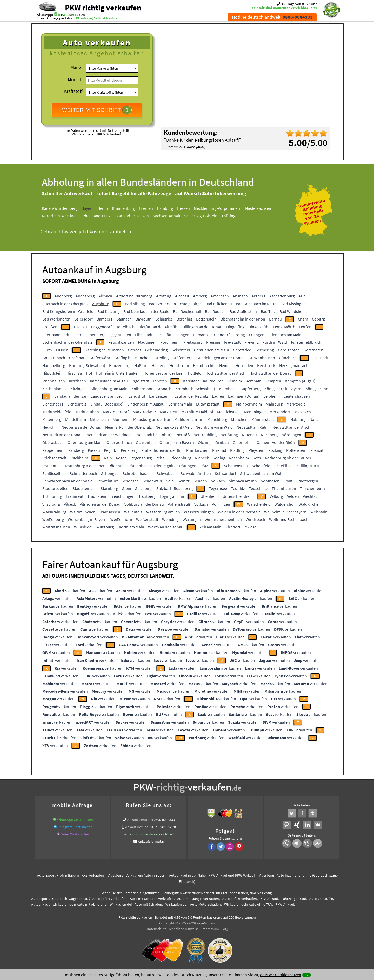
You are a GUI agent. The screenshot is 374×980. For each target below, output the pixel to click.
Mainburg (274, 404)
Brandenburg (124, 208)
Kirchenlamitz (54, 389)
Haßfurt (141, 365)
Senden (200, 481)
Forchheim (170, 342)
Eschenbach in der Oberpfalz (67, 342)
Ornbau (222, 442)
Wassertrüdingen (199, 512)
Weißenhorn (121, 519)
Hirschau (74, 373)
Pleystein (256, 450)
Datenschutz (156, 929)
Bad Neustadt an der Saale (146, 311)
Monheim (121, 419)
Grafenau (77, 358)
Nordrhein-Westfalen (60, 216)
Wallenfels (133, 512)
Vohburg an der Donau (144, 504)
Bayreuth (143, 319)
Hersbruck (266, 365)
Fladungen (147, 342)
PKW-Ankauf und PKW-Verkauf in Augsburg (241, 875)
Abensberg (85, 296)
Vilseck (70, 504)
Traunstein (97, 496)
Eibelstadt (144, 335)
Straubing (144, 488)
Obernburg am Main (85, 442)
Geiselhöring (156, 350)
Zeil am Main (211, 527)
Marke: (77, 67)
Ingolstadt (141, 381)
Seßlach (218, 481)
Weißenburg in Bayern (87, 519)
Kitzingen (79, 389)
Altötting (164, 296)
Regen (121, 458)
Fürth (47, 350)
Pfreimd (219, 450)
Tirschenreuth (312, 488)
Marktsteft (169, 412)
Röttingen (188, 466)
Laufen (218, 396)
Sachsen (141, 216)
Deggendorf (101, 327)
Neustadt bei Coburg (155, 435)
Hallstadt (320, 358)
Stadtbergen (307, 481)
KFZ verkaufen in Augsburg (102, 875)
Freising (213, 342)
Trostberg (147, 496)
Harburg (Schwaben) (87, 365)
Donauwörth (284, 327)
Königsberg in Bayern (283, 389)
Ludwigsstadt (208, 404)
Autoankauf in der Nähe (187, 875)
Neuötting (229, 435)
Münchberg (217, 419)
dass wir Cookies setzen (281, 975)
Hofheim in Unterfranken (118, 373)
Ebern (78, 335)
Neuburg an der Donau (81, 427)
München (239, 419)
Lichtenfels (77, 404)
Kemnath (254, 381)
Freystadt (232, 342)
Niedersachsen (258, 208)
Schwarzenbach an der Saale (67, 481)
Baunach (124, 319)
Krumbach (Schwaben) (195, 389)
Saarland (122, 216)
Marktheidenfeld (57, 412)
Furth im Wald (275, 342)
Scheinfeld (261, 466)
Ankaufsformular (151, 841)
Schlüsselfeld (54, 473)
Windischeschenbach (223, 519)
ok (307, 975)
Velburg (276, 496)
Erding (239, 335)
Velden (293, 496)
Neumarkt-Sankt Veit (174, 427)
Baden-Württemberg (60, 208)
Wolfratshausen (56, 527)
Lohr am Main (180, 404)
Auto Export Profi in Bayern (58, 875)
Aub (302, 296)
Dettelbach (125, 327)
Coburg (318, 319)
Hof (89, 373)
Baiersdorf (84, 319)
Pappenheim (53, 450)
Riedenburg (181, 458)
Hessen (183, 208)
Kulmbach (228, 389)
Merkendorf (280, 412)
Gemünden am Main (212, 350)
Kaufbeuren (213, 381)
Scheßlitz (282, 466)
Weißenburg (53, 519)
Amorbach (220, 296)
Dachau (80, 327)
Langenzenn (160, 396)
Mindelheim (76, 419)
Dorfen (305, 327)
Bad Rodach (215, 311)
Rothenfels (52, 466)
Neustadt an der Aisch (291, 427)
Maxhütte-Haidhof (197, 412)
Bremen (146, 208)
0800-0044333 (164, 820)
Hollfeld (195, 373)
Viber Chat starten (75, 834)
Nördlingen (291, 435)
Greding (162, 358)
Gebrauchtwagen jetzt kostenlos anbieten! (87, 231)
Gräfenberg (182, 358)
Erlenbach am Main (285, 335)
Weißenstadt (147, 519)
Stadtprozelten (55, 488)
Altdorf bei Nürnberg (134, 296)
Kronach (164, 389)
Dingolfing (235, 327)
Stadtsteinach (85, 488)
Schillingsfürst (307, 466)
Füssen (62, 350)
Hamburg (165, 208)
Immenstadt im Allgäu (109, 381)
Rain (108, 458)
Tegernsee (218, 488)
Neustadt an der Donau (62, 435)
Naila (314, 419)
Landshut (137, 396)
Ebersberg (96, 335)
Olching (205, 442)
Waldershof (285, 504)
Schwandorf (225, 473)
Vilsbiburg (51, 504)
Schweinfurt (107, 481)
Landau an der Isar (71, 396)
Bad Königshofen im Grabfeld (68, 311)
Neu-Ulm (50, 427)
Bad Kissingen (293, 304)
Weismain (319, 512)
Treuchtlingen (122, 496)
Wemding (170, 519)
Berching (184, 319)
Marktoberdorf (116, 412)
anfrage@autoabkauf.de (99, 18)
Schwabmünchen (196, 473)
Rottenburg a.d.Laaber (85, 466)
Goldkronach (54, 358)
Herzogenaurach (294, 365)
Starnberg (109, 488)
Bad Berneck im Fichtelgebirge (175, 304)
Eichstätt (164, 335)
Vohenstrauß (179, 504)
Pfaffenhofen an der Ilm (162, 450)
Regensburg (141, 458)
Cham (303, 319)
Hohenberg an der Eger (164, 373)
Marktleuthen (87, 412)
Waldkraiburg (54, 512)
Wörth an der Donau (166, 527)
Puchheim (79, 458)
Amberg (200, 296)
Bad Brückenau (219, 304)
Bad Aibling (135, 304)
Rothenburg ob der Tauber (288, 458)
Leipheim (272, 396)
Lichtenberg (53, 404)
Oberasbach (53, 442)
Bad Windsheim (293, 311)
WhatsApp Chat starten (75, 820)
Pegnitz (110, 450)
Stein (127, 488)
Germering (265, 350)
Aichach (105, 296)
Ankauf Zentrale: (140, 820)
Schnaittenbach (83, 473)
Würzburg (105, 527)
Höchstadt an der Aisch (225, 373)
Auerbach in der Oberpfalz (65, 304)
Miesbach (303, 412)
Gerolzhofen (289, 350)
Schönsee (130, 481)
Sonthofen (270, 481)
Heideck (159, 365)
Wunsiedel (83, 527)
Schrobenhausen (138, 473)
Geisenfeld (181, 350)
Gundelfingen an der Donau (221, 358)
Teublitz (238, 488)
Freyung (252, 342)
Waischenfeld (259, 504)
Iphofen (160, 381)
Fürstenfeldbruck (306, 342)
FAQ (225, 929)
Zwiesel (251, 527)
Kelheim (235, 381)
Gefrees (135, 350)
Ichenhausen (54, 381)
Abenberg (63, 296)
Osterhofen (243, 442)
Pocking (275, 450)
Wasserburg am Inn (163, 512)
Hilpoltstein (52, 373)
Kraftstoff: (74, 91)
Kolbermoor (142, 389)
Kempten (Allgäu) (300, 381)
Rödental (116, 466)
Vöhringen (221, 504)
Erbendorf (221, 335)
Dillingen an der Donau (202, 327)
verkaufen (70, 591)
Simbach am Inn (243, 481)
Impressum (210, 929)
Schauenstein (236, 466)
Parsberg (76, 450)
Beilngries (164, 319)
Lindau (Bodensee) (107, 404)
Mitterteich (99, 419)
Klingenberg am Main (109, 389)
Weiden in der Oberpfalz (239, 512)
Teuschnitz (258, 488)
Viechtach (311, 496)
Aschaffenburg (282, 296)
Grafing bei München (132, 358)
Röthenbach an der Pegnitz (152, 466)
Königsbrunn (317, 389)
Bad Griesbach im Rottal (257, 304)
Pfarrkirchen (197, 450)
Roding (219, 458)
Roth (257, 458)
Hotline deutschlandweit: (272, 17)
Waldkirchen (310, 504)
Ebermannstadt (56, 335)
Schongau (110, 473)
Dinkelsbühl (259, 327)
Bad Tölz (268, 311)
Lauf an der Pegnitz (191, 396)
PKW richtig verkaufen (103, 8)
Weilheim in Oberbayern (285, 512)
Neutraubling (205, 435)
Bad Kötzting (108, 311)
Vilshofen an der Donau (100, 504)
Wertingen (192, 519)
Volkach (201, 504)
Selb (170, 481)
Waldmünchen (83, 512)
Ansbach (240, 296)
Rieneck (202, 458)
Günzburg (288, 358)
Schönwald (152, 481)
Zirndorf (233, 527)
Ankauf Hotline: (137, 827)
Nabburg (298, 419)
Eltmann (201, 335)
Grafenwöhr (100, 358)
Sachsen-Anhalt (166, 216)
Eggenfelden (120, 335)
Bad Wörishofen (56, 319)
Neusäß (183, 435)
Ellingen (182, 335)
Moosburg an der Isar (152, 419)
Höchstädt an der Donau (271, 373)
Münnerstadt (263, 419)
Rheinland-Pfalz (96, 216)
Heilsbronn (179, 365)
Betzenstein (206, 319)
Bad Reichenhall (187, 311)
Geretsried (242, 350)
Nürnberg (269, 435)
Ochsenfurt (146, 442)
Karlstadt (191, 381)
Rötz (204, 466)
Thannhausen (284, 488)
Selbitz (184, 481)
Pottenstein (296, 450)
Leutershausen (297, 396)
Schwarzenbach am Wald (262, 473)
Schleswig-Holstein (201, 216)
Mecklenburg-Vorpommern (218, 208)
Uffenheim (210, 496)
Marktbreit (296, 404)
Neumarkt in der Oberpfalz (128, 427)
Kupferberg (251, 389)
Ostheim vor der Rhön (276, 442)
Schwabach (167, 473)
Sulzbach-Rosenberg (175, 488)
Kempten (273, 381)
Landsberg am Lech (108, 396)
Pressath (318, 450)
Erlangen (257, 335)
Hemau (225, 365)
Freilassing (193, 342)
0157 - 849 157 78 (71, 15)
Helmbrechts (204, 365)
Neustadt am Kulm (253, 427)
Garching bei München (104, 350)
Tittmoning (52, 496)
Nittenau (249, 435)
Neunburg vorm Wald (214, 427)
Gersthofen (313, 350)
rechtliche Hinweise (184, 929)
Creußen (50, 327)
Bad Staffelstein (243, 311)
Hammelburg (54, 365)
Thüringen (231, 216)
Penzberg (129, 450)
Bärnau (275, 319)
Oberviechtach (119, 442)
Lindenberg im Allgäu (146, 404)
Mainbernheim (249, 404)
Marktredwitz (144, 412)
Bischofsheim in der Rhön (243, 319)
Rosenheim (239, 458)
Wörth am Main (131, 527)
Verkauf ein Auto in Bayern (146, 875)
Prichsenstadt (54, 458)
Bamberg (105, 319)
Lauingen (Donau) (244, 396)
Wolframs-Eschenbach (289, 519)
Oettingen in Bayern (177, 442)
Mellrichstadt (229, 412)
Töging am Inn (172, 496)
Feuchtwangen (121, 342)
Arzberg (259, 296)
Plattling (237, 450)
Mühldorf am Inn (189, 419)
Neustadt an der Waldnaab (110, 435)
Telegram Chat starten (75, 827)
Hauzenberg (120, 365)
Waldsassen (110, 512)
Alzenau (182, 296)
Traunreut (75, 496)
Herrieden (244, 365)
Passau (94, 450)
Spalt (288, 481)
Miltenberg (52, 419)
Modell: (75, 79)
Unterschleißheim (238, 496)
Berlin (103, 208)
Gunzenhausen (262, 358)
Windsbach (255, 519)
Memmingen (255, 412)
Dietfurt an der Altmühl (158, 327)
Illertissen (77, 381)
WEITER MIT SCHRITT (97, 110)
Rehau (161, 458)
